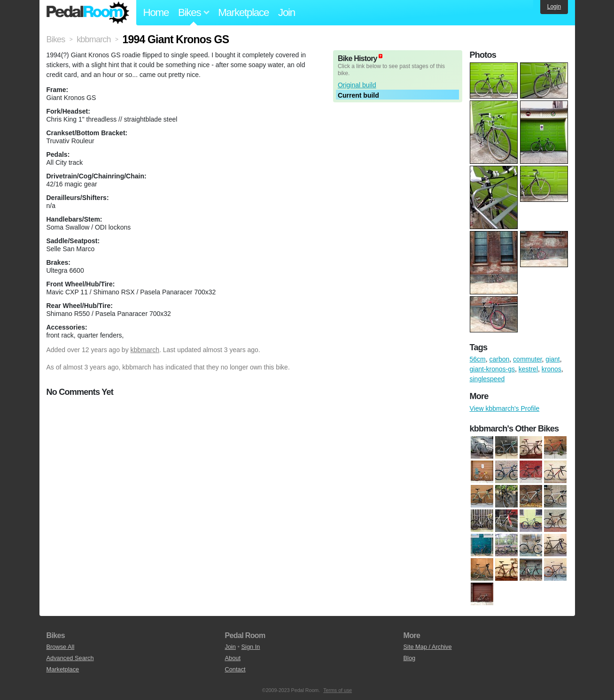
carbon (500, 359)
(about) (381, 56)
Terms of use (338, 690)
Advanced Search (70, 658)
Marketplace (243, 12)
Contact (235, 669)
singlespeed (487, 379)
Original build (357, 85)
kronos (552, 369)
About (233, 658)
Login (554, 7)
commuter (527, 359)
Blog (410, 658)
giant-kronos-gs (493, 369)
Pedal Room (88, 13)
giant (552, 359)
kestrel (528, 369)
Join (287, 12)
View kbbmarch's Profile (505, 408)
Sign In (251, 647)
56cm (478, 359)
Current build (358, 95)
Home (156, 12)
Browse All (61, 647)
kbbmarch (145, 350)
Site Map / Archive (428, 647)
